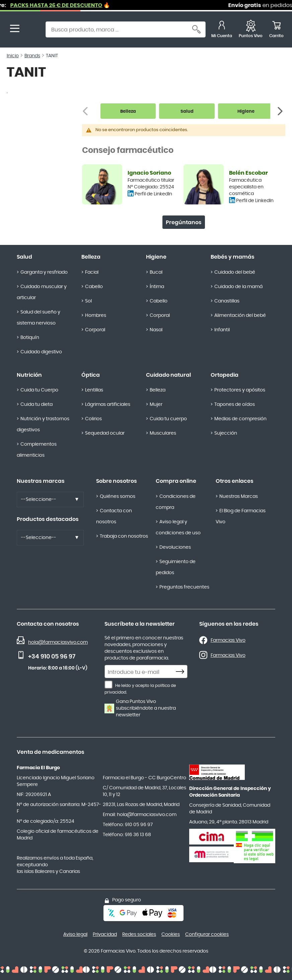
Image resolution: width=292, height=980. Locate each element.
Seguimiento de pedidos (176, 567)
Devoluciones (175, 547)
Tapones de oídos (235, 405)
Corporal (95, 330)
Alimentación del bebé (240, 316)
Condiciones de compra (176, 502)
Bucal (156, 272)
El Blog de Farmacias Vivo (241, 516)
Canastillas (227, 301)
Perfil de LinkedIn (153, 194)
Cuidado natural (168, 375)
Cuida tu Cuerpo (39, 390)
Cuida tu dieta (36, 405)
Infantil (222, 330)
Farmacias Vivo (228, 640)
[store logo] (33, 30)
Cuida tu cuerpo (168, 419)
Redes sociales (139, 934)
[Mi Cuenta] (222, 30)
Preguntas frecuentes (184, 587)
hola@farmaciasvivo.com (58, 642)
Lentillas (94, 390)
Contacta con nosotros (114, 516)
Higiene (156, 257)
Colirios (93, 419)
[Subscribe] (182, 672)
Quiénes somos (118, 497)
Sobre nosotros (117, 481)
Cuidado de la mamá (238, 287)
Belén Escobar (248, 173)
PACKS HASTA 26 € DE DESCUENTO (70, 5)
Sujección (226, 433)
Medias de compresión (240, 419)
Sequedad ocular (105, 433)
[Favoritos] (251, 30)
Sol (88, 301)
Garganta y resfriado (44, 272)
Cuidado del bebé (235, 272)
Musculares (163, 433)
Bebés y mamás (233, 257)
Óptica (91, 375)
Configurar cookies (207, 934)
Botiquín (30, 338)
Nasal (156, 330)
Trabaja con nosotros (124, 536)
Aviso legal (75, 934)
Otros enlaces (235, 481)
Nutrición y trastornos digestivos (43, 424)
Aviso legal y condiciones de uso (178, 527)
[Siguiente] (281, 111)
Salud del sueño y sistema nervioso (39, 318)
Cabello (94, 287)
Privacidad (105, 934)
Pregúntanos (184, 222)
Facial (92, 272)
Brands (32, 56)
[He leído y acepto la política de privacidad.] (108, 685)
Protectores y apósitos (240, 390)
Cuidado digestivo (41, 352)
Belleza (91, 257)
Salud (24, 257)
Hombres (96, 316)
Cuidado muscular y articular (42, 292)
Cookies (171, 934)
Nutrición (29, 375)
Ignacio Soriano (149, 173)
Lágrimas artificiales (108, 405)
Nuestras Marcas (239, 497)
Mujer (156, 405)
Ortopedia (225, 375)
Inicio (13, 56)
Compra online (176, 481)
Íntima (157, 287)
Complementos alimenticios (37, 450)
